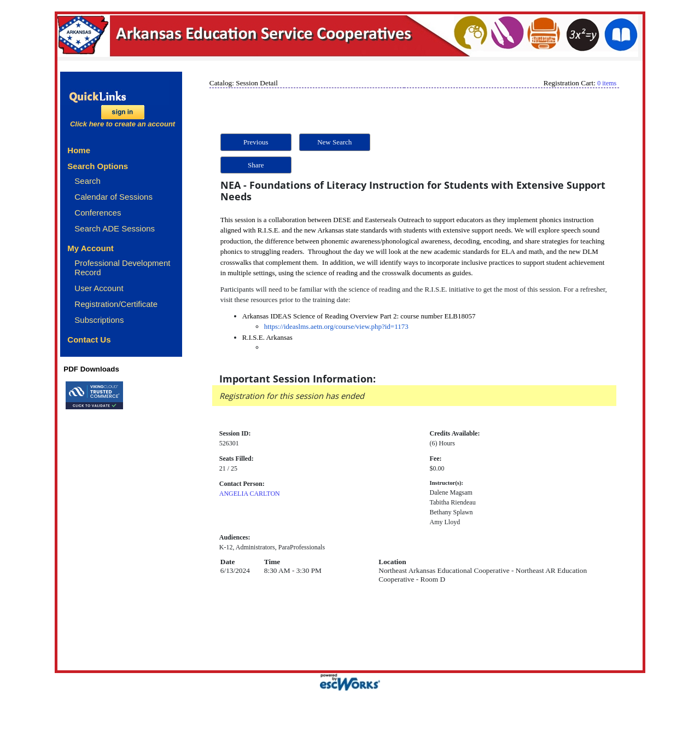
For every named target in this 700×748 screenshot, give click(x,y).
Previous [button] (256, 142)
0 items (607, 83)
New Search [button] (334, 142)
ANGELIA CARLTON (250, 494)
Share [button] (256, 165)
